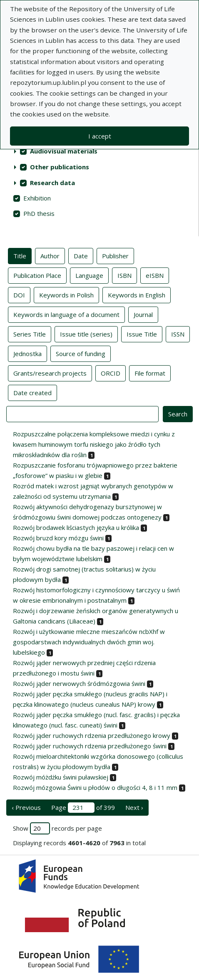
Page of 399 (83, 808)
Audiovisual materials (64, 151)
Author (50, 255)
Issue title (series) (86, 334)
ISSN (178, 334)
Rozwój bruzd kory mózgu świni (58, 538)
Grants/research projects (50, 373)
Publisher (115, 255)
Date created (32, 392)
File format (150, 373)
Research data (52, 183)
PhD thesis (39, 213)
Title (20, 255)
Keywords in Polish (66, 294)
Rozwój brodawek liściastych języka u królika (76, 527)
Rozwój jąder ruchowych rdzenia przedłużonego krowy (92, 735)
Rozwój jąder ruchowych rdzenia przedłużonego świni (90, 746)
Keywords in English (137, 294)
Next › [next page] (134, 807)
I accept (100, 136)
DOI (19, 294)
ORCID (111, 373)
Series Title (30, 334)
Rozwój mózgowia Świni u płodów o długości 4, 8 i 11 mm (95, 787)
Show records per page (57, 828)
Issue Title (142, 334)
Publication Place (37, 275)
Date (81, 255)
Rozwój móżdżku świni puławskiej (61, 777)
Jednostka (27, 353)
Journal (143, 314)
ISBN (124, 275)
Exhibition (37, 198)
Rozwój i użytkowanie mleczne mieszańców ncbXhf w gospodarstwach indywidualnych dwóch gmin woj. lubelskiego (89, 642)
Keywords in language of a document (66, 314)
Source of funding (81, 353)
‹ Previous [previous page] (26, 807)
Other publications (60, 167)
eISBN (155, 275)
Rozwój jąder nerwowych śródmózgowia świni (79, 683)
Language (89, 275)
